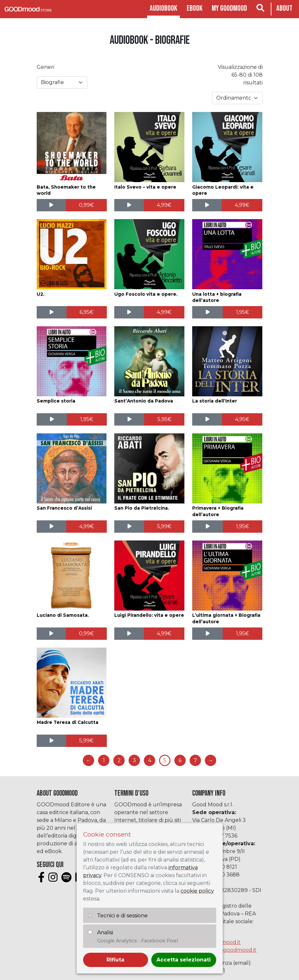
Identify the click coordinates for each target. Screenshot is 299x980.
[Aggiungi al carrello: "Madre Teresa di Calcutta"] (87, 741)
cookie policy (197, 891)
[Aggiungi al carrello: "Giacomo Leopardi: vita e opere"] (242, 205)
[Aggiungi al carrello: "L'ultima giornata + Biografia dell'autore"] (243, 634)
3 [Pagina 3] (134, 760)
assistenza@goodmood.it (224, 950)
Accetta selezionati (184, 960)
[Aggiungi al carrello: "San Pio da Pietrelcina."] (164, 527)
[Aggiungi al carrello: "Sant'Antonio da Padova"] (164, 419)
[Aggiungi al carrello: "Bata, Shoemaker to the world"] (86, 205)
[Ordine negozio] (237, 98)
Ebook (195, 8)
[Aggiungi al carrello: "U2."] (87, 312)
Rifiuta (115, 960)
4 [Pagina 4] (150, 760)
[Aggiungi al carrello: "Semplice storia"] (87, 419)
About (284, 8)
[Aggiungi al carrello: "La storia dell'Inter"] (242, 419)
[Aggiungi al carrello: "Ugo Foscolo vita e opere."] (164, 312)
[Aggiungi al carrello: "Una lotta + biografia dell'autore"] (243, 312)
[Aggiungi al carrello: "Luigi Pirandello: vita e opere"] (164, 634)
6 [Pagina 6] (180, 760)
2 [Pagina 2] (119, 760)
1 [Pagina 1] (104, 760)
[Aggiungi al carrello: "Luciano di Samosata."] (86, 634)
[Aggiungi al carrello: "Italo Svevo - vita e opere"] (164, 205)
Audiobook (163, 8)
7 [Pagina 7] (195, 760)
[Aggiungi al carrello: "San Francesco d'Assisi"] (87, 527)
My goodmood (229, 8)
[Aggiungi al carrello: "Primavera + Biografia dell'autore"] (243, 527)
